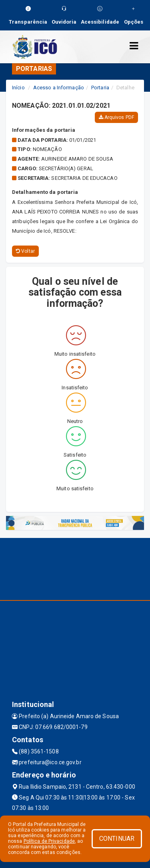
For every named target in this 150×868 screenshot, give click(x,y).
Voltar (25, 251)
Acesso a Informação (59, 88)
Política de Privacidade (49, 841)
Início (18, 88)
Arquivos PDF (116, 117)
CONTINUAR (117, 839)
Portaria (100, 88)
